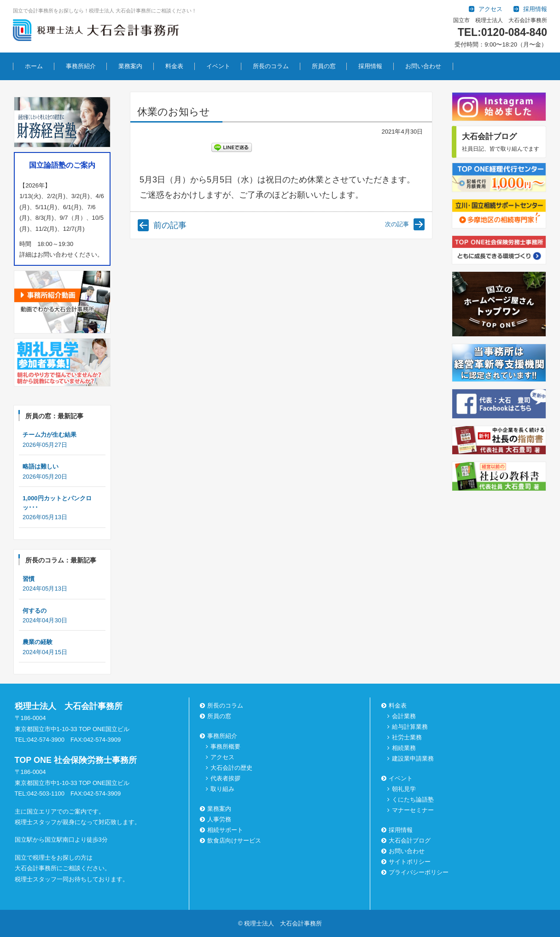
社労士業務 (406, 737)
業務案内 (130, 66)
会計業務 (403, 716)
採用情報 (370, 66)
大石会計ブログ (406, 840)
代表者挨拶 (225, 778)
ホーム (34, 66)
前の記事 (170, 225)
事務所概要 (225, 747)
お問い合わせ (423, 66)
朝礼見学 (403, 789)
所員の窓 (324, 66)
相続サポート (222, 830)
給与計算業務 (409, 727)
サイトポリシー (406, 862)
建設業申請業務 (412, 758)
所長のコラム (271, 66)
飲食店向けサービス (231, 840)
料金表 (174, 66)
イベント (218, 66)
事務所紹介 (81, 66)
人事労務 (216, 819)
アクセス (222, 757)
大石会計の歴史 (231, 768)
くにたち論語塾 (412, 799)
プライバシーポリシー (415, 872)
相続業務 (403, 748)
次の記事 (397, 224)
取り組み (222, 789)
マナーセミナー (412, 810)
